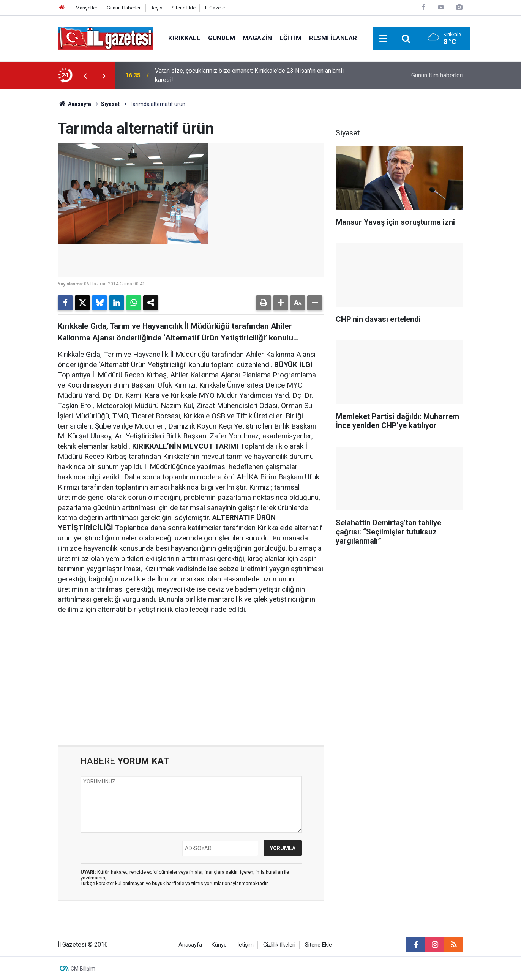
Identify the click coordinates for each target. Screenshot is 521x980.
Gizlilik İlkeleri (279, 945)
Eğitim (290, 38)
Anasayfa (74, 104)
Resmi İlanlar (333, 38)
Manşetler (86, 8)
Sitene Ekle (184, 8)
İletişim (245, 945)
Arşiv (157, 8)
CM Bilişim (83, 969)
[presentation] (85, 76)
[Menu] (384, 39)
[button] (281, 303)
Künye (219, 945)
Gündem (222, 38)
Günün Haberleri (124, 8)
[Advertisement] (29, 203)
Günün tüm (437, 75)
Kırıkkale (184, 38)
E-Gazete (215, 8)
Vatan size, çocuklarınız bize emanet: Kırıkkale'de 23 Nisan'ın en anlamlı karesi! (249, 75)
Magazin (257, 38)
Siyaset (110, 104)
